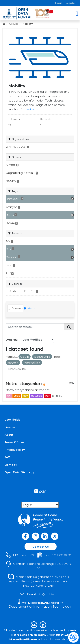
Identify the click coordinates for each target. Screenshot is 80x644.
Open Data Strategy (19, 472)
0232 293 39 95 (62, 555)
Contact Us (41, 546)
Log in (59, 3)
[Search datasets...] (35, 327)
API (9, 396)
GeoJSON (37, 396)
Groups (14, 24)
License (10, 427)
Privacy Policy (15, 450)
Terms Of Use (14, 442)
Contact (11, 465)
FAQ (7, 457)
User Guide (13, 419)
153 (32, 555)
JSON (17, 396)
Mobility (28, 24)
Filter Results (17, 369)
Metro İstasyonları (24, 383)
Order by (12, 340)
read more (31, 109)
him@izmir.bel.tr (48, 594)
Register (71, 3)
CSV (26, 396)
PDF (48, 396)
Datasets (15, 308)
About (29, 308)
